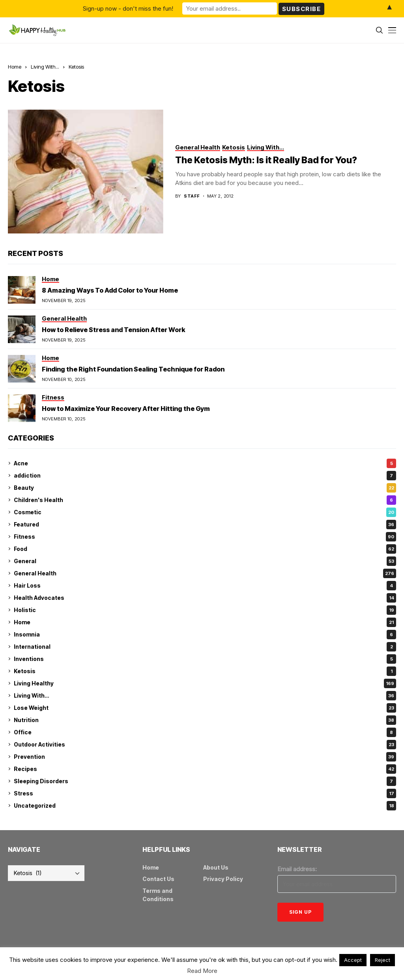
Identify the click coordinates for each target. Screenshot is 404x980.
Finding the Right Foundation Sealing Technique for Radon (133, 369)
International (205, 647)
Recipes (205, 769)
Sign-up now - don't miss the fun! (128, 8)
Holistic (205, 610)
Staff (192, 196)
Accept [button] (353, 960)
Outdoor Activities (205, 745)
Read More (202, 971)
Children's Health (205, 500)
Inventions (205, 659)
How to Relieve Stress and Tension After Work (113, 330)
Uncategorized (205, 806)
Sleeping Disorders (205, 781)
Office (205, 732)
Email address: (297, 869)
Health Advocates (205, 598)
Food (205, 549)
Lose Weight (205, 708)
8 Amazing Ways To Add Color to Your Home (110, 290)
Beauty (205, 488)
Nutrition (205, 720)
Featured (205, 525)
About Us (216, 867)
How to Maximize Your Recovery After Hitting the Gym (126, 409)
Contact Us (158, 879)
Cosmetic (205, 512)
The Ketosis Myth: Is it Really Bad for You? (266, 160)
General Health (205, 573)
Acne (205, 463)
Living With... (45, 67)
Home (15, 67)
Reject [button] (382, 960)
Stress (205, 793)
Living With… (205, 696)
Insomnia (205, 635)
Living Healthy (205, 683)
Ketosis (76, 67)
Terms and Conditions (158, 895)
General (205, 561)
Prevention (205, 757)
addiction (205, 476)
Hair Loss (205, 586)
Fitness (205, 537)
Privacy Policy (223, 879)
